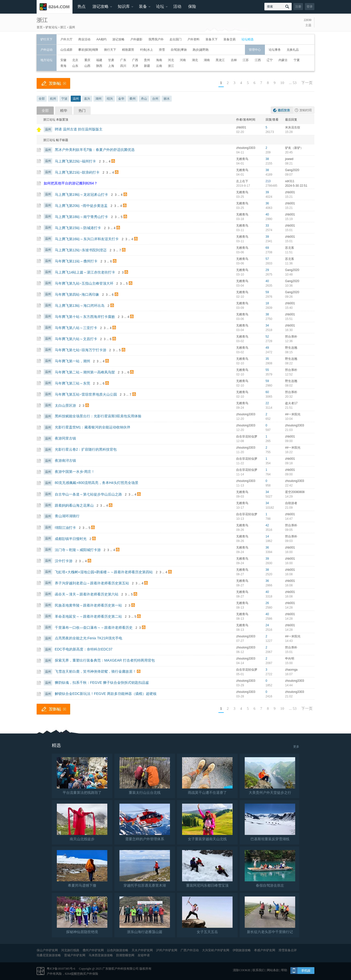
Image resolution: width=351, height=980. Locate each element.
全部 (42, 99)
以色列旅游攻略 (118, 950)
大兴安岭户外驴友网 (216, 950)
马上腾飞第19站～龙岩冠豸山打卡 (82, 195)
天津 (135, 66)
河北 (171, 60)
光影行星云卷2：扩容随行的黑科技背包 (86, 449)
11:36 (289, 263)
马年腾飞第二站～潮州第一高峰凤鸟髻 (85, 372)
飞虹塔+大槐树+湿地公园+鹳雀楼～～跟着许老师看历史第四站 (104, 572)
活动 (177, 6)
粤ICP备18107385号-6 (61, 969)
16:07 (289, 674)
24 (267, 625)
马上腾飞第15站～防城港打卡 (78, 228)
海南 (159, 60)
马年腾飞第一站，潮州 (72, 361)
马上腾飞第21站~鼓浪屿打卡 (77, 172)
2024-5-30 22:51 (296, 186)
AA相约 (102, 39)
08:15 (289, 352)
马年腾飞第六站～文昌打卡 (76, 339)
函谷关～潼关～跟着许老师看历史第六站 (87, 594)
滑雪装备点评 (288, 950)
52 (267, 337)
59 (267, 292)
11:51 (289, 252)
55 (267, 370)
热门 (82, 111)
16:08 (289, 574)
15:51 (289, 319)
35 (267, 359)
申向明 (290, 659)
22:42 (289, 485)
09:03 (289, 541)
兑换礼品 (293, 50)
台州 (155, 99)
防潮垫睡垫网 (125, 955)
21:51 (289, 408)
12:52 (289, 374)
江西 (258, 60)
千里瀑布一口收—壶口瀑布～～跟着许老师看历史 (94, 628)
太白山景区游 (65, 405)
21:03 (289, 430)
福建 (99, 60)
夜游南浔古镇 (65, 460)
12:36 (289, 341)
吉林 (234, 60)
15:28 (289, 132)
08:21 (289, 164)
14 (267, 536)
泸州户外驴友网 (167, 950)
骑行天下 (110, 50)
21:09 (289, 508)
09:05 (289, 530)
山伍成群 (66, 50)
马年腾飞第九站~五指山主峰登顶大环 (84, 283)
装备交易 (230, 39)
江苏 (246, 60)
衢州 (133, 99)
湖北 (195, 60)
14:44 (289, 685)
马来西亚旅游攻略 (101, 955)
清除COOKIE (242, 970)
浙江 (42, 20)
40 (267, 214)
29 (267, 270)
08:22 (289, 363)
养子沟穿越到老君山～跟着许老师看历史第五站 (92, 583)
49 (267, 348)
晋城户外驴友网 (75, 955)
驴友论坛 (52, 27)
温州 (72, 27)
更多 (296, 747)
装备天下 (212, 39)
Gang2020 (292, 170)
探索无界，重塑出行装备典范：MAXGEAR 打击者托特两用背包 (105, 660)
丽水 (167, 99)
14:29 (289, 497)
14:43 (289, 641)
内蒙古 (283, 60)
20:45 (289, 152)
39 (267, 192)
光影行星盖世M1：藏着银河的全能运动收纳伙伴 (93, 427)
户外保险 (92, 974)
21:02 (289, 696)
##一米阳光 (293, 414)
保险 (192, 6)
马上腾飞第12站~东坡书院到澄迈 (81, 250)
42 (267, 525)
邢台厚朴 (291, 337)
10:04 (289, 419)
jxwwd (289, 159)
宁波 (64, 99)
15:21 (289, 197)
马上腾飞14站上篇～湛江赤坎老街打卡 (85, 272)
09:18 (289, 463)
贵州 (147, 60)
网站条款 (273, 970)
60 (267, 392)
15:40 (289, 308)
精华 (64, 111)
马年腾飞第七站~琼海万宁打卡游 (81, 350)
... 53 (293, 83)
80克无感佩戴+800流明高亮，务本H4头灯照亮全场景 (97, 483)
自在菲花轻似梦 (247, 437)
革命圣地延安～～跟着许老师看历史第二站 (88, 616)
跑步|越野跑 (201, 50)
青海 (63, 66)
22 (267, 403)
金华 (121, 99)
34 (267, 325)
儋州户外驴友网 (93, 950)
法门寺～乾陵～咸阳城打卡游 (78, 550)
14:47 (289, 519)
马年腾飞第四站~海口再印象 (77, 294)
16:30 (289, 330)
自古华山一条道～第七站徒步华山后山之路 (88, 494)
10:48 (289, 275)
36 (267, 203)
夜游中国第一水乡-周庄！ (75, 472)
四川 (123, 66)
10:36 (289, 286)
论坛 (160, 6)
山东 (75, 66)
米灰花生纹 (293, 127)
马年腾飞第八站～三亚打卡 (76, 328)
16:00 (289, 552)
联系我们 (259, 970)
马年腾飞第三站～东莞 (72, 383)
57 (267, 259)
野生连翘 (291, 348)
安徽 (63, 60)
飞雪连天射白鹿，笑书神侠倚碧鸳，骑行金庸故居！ (95, 671)
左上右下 (242, 181)
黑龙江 (220, 60)
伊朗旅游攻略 (242, 950)
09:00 (289, 441)
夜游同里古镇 (65, 438)
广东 (123, 60)
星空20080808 (295, 492)
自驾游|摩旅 (179, 50)
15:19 (289, 219)
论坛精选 (247, 39)
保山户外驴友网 (47, 950)
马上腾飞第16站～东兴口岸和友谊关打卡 (87, 239)
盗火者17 (291, 403)
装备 (143, 6)
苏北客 (290, 248)
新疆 (147, 66)
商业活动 (84, 39)
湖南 (207, 60)
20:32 (289, 397)
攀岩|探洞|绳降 (88, 50)
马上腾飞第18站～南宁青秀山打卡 (82, 217)
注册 (298, 7)
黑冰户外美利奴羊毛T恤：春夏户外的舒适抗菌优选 (95, 150)
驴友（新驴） (294, 148)
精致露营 (128, 50)
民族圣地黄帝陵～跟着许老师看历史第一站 (88, 605)
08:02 (289, 386)
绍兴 (110, 99)
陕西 (99, 66)
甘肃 (111, 60)
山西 (87, 66)
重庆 (87, 60)
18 (267, 303)
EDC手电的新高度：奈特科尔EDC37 (84, 649)
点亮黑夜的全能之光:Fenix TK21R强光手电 (89, 638)
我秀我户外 (156, 39)
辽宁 (270, 60)
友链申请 (144, 955)
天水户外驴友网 (142, 950)
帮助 (284, 970)
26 (267, 603)
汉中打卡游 (64, 561)
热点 (82, 6)
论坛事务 (275, 50)
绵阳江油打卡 (65, 528)
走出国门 (175, 39)
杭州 (53, 99)
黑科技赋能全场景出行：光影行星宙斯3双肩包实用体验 (98, 416)
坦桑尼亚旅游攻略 (49, 955)
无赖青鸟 (242, 159)
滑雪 (162, 50)
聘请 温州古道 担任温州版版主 (79, 129)
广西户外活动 (190, 950)
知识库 (124, 6)
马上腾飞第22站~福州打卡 (76, 161)
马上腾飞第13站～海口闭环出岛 (80, 306)
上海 (111, 66)
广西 (135, 60)
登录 (310, 7)
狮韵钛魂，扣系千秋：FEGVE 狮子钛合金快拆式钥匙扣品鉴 (102, 683)
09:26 (289, 297)
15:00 (289, 663)
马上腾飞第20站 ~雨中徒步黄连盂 (81, 206)
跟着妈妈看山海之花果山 (74, 505)
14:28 (289, 608)
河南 (183, 60)
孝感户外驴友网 (265, 950)
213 (268, 181)
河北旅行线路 (70, 950)
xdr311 (290, 181)
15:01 (289, 230)
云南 (159, 66)
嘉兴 (87, 99)
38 (267, 159)
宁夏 (297, 60)
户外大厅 (66, 39)
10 (282, 83)
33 (267, 226)
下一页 (307, 83)
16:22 (289, 452)
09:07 (289, 175)
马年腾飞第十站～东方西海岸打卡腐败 (85, 317)
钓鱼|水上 (147, 50)
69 (267, 248)
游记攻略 (101, 6)
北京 (75, 60)
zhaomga (291, 670)
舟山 (144, 99)
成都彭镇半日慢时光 (71, 539)
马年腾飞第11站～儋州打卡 (76, 261)
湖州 (98, 99)
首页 (40, 27)
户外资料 (193, 39)
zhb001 (241, 127)
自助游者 (291, 503)
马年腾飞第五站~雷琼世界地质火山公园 (86, 394)
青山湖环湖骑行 (67, 516)
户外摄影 (136, 39)
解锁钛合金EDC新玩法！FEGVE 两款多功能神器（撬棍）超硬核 (106, 694)
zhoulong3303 (246, 148)
